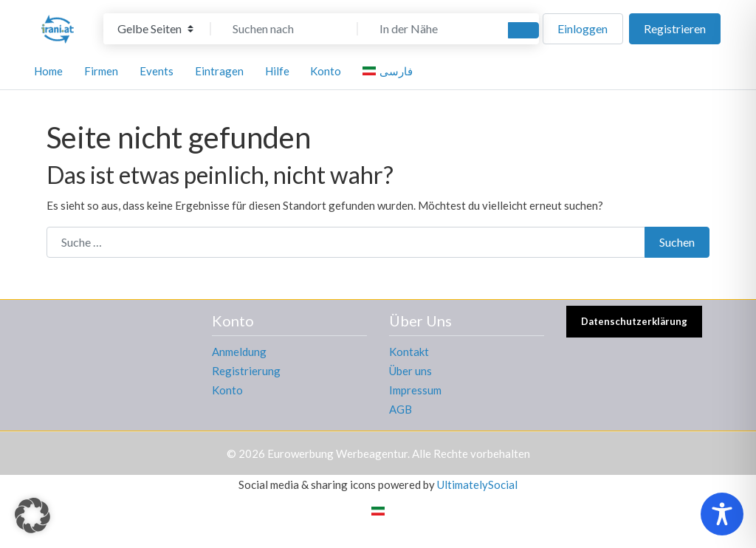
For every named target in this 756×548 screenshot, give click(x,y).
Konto (227, 390)
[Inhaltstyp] (155, 29)
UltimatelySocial (477, 484)
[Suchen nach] (284, 29)
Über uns (410, 371)
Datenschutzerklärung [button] (634, 321)
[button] (32, 516)
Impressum (415, 390)
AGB (401, 409)
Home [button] (48, 71)
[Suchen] (523, 30)
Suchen (677, 242)
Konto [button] (326, 71)
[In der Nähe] (431, 29)
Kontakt (409, 352)
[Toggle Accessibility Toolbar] (722, 514)
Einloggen (583, 28)
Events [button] (157, 71)
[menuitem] (390, 71)
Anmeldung (239, 352)
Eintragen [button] (219, 71)
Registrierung (246, 371)
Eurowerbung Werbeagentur (337, 453)
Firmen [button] (101, 71)
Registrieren (675, 28)
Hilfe (277, 71)
